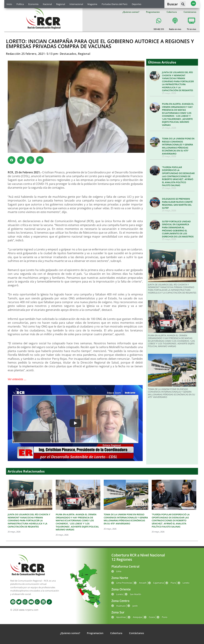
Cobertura (172, 12)
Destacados (68, 54)
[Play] (75, 423)
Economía (33, 4)
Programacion (153, 12)
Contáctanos (190, 12)
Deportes (137, 4)
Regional (61, 4)
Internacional (76, 4)
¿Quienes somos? (131, 12)
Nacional (47, 4)
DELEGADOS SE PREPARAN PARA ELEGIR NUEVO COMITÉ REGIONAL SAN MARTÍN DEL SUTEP (177, 203)
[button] (183, 4)
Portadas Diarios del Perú (115, 4)
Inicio (9, 4)
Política (20, 4)
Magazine (92, 4)
